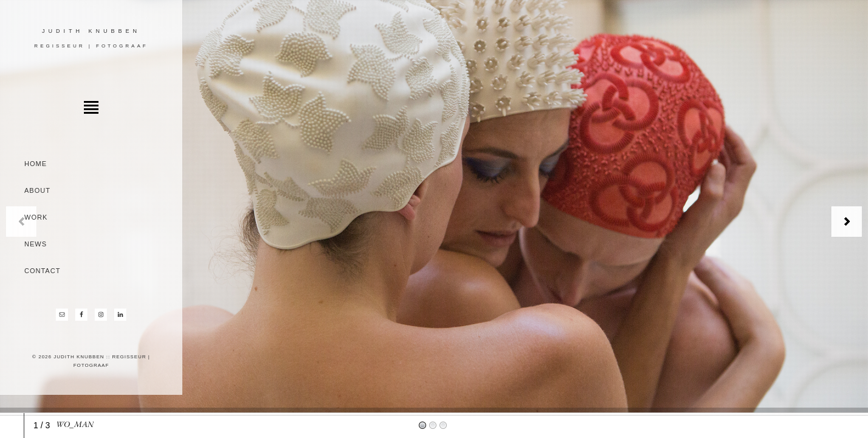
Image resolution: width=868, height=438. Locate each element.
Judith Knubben (91, 31)
